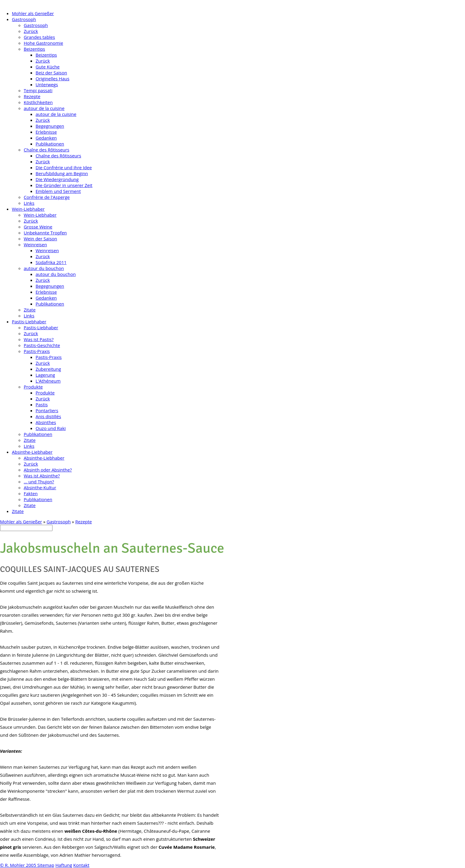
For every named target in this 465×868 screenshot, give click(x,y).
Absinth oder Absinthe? (48, 470)
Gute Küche (48, 67)
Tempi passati (38, 90)
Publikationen (50, 144)
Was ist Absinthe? (42, 476)
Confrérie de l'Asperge (47, 197)
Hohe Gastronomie (43, 43)
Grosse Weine (38, 227)
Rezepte (32, 96)
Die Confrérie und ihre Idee (64, 167)
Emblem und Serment (58, 191)
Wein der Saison (40, 239)
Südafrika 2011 (51, 262)
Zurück (31, 31)
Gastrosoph (24, 19)
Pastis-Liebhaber (29, 322)
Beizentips (34, 49)
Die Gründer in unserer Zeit (64, 185)
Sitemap (46, 865)
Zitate (30, 310)
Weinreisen (35, 244)
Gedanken (46, 138)
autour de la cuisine (44, 108)
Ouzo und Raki (51, 428)
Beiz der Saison (51, 73)
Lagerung (45, 375)
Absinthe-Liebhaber (32, 452)
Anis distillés (48, 416)
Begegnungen (50, 126)
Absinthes (46, 422)
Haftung (64, 865)
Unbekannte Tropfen (45, 233)
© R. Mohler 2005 (19, 865)
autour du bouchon (44, 268)
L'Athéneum (48, 381)
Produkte (33, 387)
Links (29, 203)
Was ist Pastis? (39, 339)
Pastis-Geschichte (42, 345)
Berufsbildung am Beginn (62, 173)
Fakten (31, 493)
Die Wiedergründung (57, 179)
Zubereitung (48, 369)
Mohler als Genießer (33, 13)
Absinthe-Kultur (40, 487)
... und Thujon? (39, 482)
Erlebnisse (46, 132)
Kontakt (81, 865)
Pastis (42, 405)
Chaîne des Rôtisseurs (47, 150)
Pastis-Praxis (37, 351)
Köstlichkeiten (38, 102)
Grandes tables (39, 37)
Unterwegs (47, 84)
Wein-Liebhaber (28, 209)
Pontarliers (47, 410)
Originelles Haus (52, 79)
